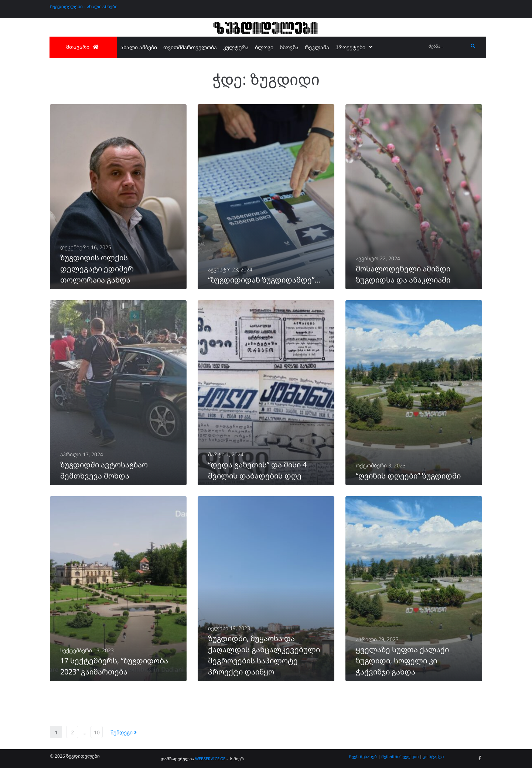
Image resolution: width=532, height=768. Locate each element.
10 (97, 732)
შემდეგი (124, 732)
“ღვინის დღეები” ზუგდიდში (408, 476)
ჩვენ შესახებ (363, 756)
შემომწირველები (400, 756)
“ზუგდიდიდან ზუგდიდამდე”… (264, 280)
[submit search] (473, 46)
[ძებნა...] (446, 46)
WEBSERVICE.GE (210, 759)
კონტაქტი (433, 756)
